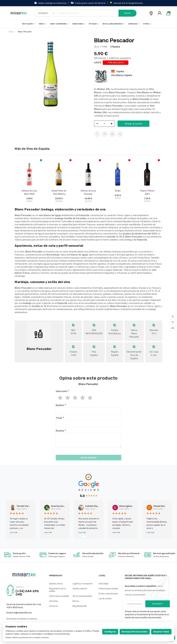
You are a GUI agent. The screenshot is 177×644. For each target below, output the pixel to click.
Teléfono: (20, 587)
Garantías (54, 601)
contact (173, 328)
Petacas (93, 24)
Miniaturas (78, 24)
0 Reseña (115, 47)
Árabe (118, 191)
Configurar (110, 632)
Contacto (54, 606)
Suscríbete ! (158, 604)
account (173, 316)
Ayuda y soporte (80, 589)
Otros (146, 24)
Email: (9, 613)
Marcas (76, 601)
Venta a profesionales (82, 596)
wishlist (173, 322)
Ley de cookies (105, 599)
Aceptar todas (161, 632)
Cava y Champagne (58, 24)
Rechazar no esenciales (135, 632)
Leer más (14, 532)
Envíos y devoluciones (108, 594)
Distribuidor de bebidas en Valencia (22, 619)
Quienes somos (56, 584)
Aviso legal (103, 584)
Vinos (41, 24)
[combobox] (86, 13)
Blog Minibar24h (80, 606)
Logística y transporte (83, 584)
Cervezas (133, 24)
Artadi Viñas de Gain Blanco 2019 (59, 194)
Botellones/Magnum (112, 24)
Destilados (27, 24)
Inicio (11, 32)
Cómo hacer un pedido (59, 596)
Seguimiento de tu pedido (58, 590)
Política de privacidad (108, 589)
